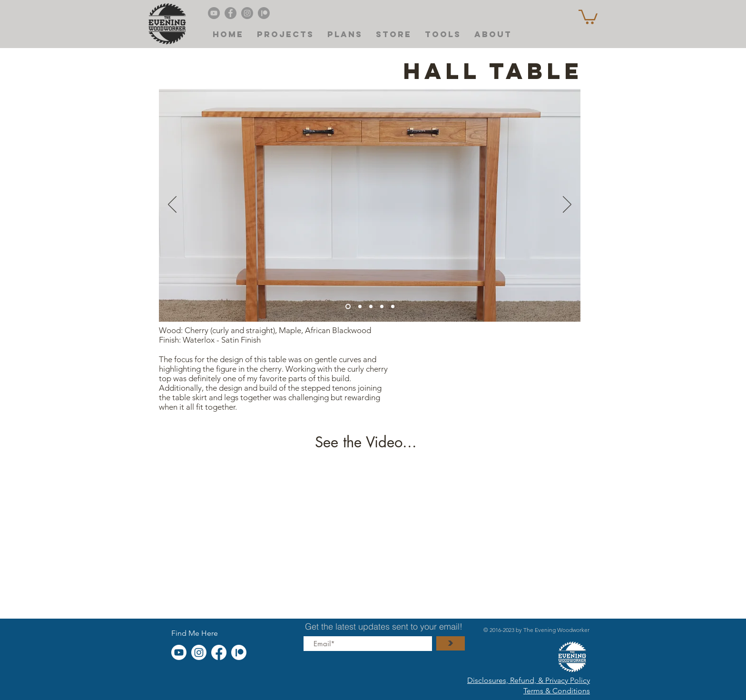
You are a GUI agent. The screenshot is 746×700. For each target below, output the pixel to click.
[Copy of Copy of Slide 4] (393, 306)
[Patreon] (264, 13)
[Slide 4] (348, 306)
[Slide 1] (371, 306)
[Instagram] (247, 13)
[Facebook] (231, 13)
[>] (451, 643)
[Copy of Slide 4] (360, 306)
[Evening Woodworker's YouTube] (214, 13)
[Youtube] (179, 652)
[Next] (567, 205)
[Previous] (172, 205)
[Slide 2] (382, 306)
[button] (588, 16)
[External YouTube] (368, 530)
